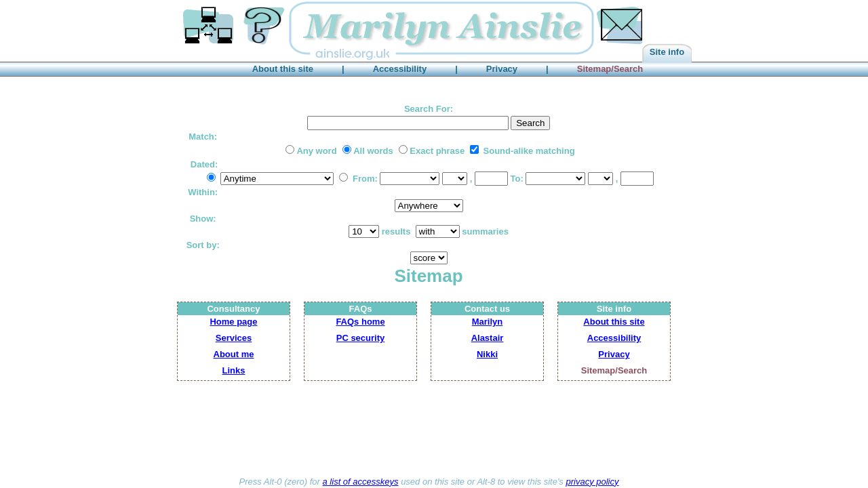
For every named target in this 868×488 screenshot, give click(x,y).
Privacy (614, 354)
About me (234, 354)
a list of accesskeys (361, 482)
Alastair (488, 338)
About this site (614, 322)
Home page (233, 322)
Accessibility (614, 338)
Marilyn (488, 322)
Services (234, 338)
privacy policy (592, 482)
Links (234, 370)
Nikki (487, 354)
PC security (361, 338)
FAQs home (360, 322)
